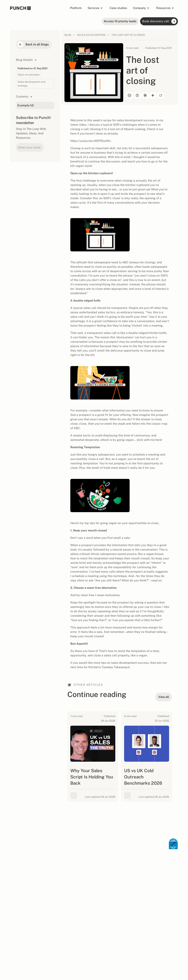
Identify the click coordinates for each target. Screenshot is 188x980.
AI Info (175, 940)
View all (75, 866)
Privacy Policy (145, 940)
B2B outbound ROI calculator (81, 900)
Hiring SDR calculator (83, 892)
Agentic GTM (47, 848)
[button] (96, 8)
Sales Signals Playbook (78, 919)
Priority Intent (48, 859)
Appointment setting (112, 848)
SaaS (73, 848)
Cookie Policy (162, 940)
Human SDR (47, 854)
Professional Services (83, 854)
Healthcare (77, 860)
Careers (44, 892)
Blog (73, 886)
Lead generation (110, 854)
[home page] (20, 8)
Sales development (112, 860)
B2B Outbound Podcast (78, 910)
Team (43, 886)
